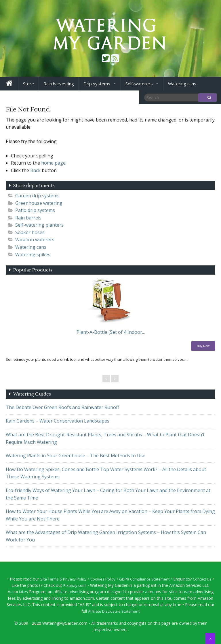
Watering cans (182, 84)
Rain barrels (28, 218)
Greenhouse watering (39, 203)
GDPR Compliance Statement (144, 579)
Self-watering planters (39, 225)
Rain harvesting (59, 84)
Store (28, 84)
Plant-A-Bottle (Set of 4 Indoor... (111, 332)
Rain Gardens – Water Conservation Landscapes (58, 421)
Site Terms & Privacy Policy (63, 579)
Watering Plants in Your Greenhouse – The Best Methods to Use (76, 456)
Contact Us (202, 579)
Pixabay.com (74, 585)
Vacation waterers (35, 240)
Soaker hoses (30, 232)
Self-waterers (139, 84)
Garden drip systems (37, 196)
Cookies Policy (103, 579)
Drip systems (97, 84)
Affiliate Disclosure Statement (114, 611)
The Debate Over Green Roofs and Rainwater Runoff (62, 407)
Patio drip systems (35, 210)
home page (53, 163)
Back (35, 170)
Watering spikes (33, 254)
